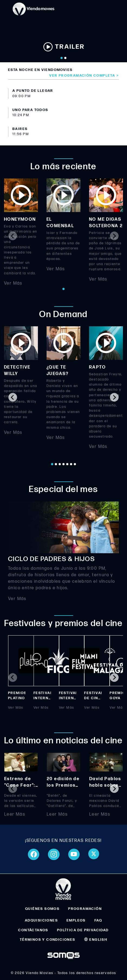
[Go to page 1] (63, 289)
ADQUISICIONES (41, 920)
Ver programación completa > (84, 76)
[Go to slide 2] (65, 58)
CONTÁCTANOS (33, 930)
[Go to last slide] (13, 397)
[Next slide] (114, 236)
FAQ (98, 920)
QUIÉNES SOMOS (42, 909)
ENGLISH (96, 940)
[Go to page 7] (75, 464)
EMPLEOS (76, 920)
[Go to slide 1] (61, 58)
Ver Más (13, 283)
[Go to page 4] (63, 464)
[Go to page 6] (71, 464)
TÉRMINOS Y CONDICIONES (48, 940)
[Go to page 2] (56, 464)
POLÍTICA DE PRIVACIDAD (83, 930)
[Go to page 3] (60, 464)
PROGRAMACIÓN (85, 909)
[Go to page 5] (67, 464)
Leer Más (15, 814)
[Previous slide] (13, 236)
